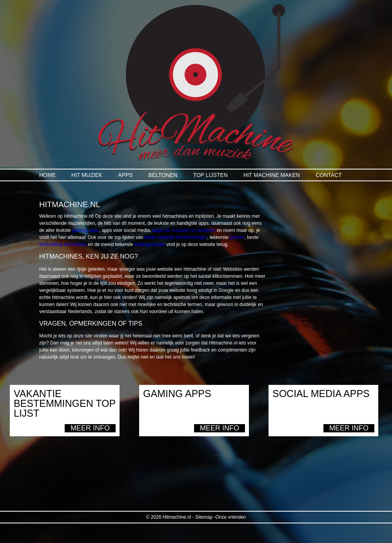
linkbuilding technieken (63, 244)
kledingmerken (150, 244)
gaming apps (86, 230)
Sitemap (204, 517)
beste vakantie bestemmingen (176, 237)
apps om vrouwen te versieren (184, 230)
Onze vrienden (230, 517)
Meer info (90, 428)
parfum (237, 237)
